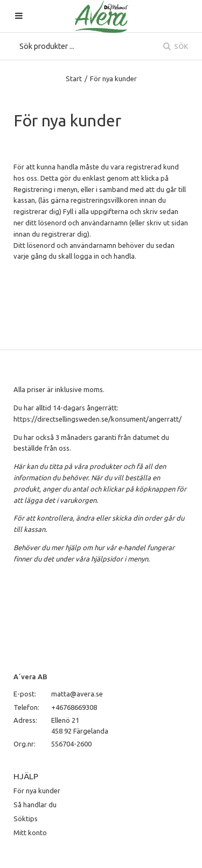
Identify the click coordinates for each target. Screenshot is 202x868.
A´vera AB (30, 677)
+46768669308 (74, 707)
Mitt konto (30, 833)
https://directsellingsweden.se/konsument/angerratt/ (97, 419)
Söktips (26, 819)
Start (74, 79)
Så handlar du (35, 805)
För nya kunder (37, 791)
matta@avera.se (77, 694)
